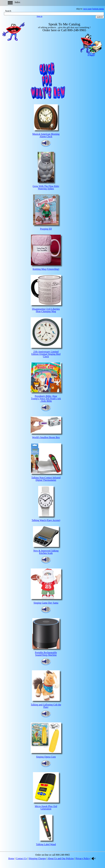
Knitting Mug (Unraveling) (46, 269)
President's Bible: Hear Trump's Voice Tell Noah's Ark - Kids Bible (46, 399)
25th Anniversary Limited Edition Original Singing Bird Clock (46, 354)
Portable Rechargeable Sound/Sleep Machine (46, 654)
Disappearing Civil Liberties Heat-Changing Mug (46, 310)
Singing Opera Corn (46, 757)
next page (88, 9)
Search (8, 11)
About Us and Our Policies (61, 858)
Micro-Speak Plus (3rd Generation (46, 808)
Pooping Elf (46, 229)
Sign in (39, 16)
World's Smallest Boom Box (46, 437)
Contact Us (21, 858)
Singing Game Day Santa (46, 603)
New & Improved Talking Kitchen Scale (46, 552)
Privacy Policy (83, 858)
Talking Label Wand (46, 844)
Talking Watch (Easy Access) (46, 520)
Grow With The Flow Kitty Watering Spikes (46, 187)
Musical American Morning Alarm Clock (46, 135)
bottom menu (98, 9)
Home (11, 858)
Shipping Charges (37, 858)
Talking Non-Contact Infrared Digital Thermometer (46, 479)
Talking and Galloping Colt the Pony (46, 706)
